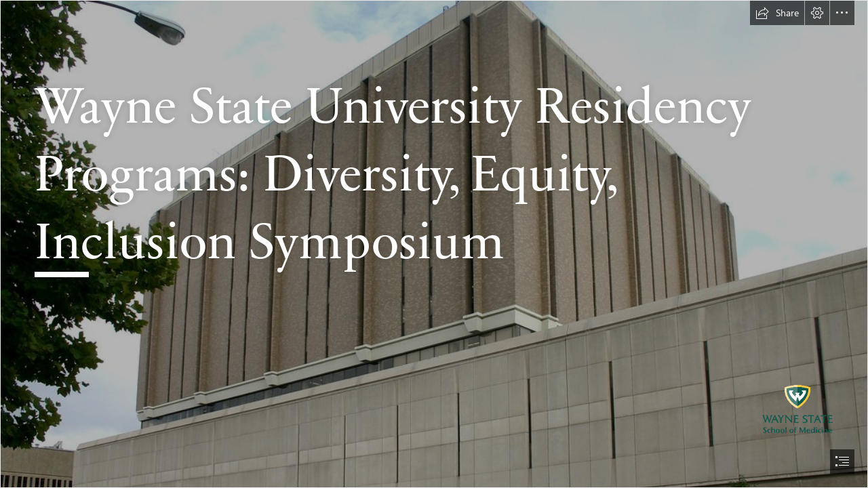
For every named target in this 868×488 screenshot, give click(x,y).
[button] (777, 13)
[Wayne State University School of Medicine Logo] (434, 244)
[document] (434, 244)
